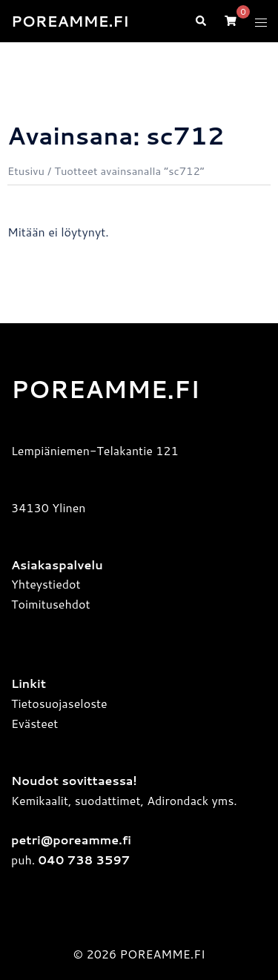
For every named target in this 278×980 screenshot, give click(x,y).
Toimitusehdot (51, 604)
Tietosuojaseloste (59, 703)
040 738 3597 (82, 860)
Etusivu (26, 171)
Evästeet (34, 723)
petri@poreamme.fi (71, 840)
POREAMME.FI (70, 21)
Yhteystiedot (46, 584)
